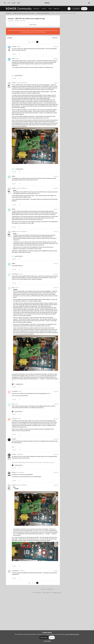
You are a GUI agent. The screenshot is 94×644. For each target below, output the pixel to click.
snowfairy (14, 47)
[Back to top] (91, 591)
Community (8, 13)
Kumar (13, 176)
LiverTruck (14, 419)
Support (14, 3)
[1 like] (17, 76)
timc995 (14, 83)
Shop (5, 3)
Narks (13, 59)
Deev (13, 288)
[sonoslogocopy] (47, 3)
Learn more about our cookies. (72, 634)
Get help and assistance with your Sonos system (24, 13)
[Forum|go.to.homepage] (19, 9)
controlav (14, 454)
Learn (9, 3)
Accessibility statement (56, 593)
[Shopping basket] (89, 3)
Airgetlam (14, 439)
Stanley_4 (14, 472)
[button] (76, 9)
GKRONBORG (15, 571)
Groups (50, 9)
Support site (56, 9)
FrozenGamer (15, 274)
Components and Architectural (43, 13)
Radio (19, 3)
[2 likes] (17, 169)
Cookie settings (46, 593)
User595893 (15, 391)
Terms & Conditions (37, 593)
